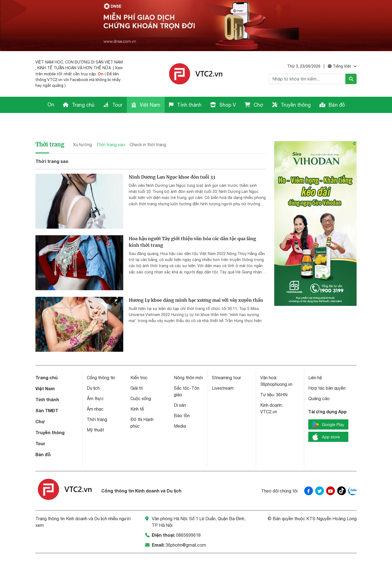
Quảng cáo (319, 384)
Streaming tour (226, 363)
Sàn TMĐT (47, 396)
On (101, 74)
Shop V (223, 105)
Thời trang (50, 130)
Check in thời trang (148, 130)
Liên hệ (315, 363)
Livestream (223, 373)
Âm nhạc (95, 394)
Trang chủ (79, 105)
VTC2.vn (269, 397)
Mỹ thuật (95, 415)
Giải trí (137, 373)
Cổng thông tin (101, 363)
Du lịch (93, 373)
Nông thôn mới (188, 363)
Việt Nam (146, 105)
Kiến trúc (139, 363)
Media (180, 411)
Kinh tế (137, 394)
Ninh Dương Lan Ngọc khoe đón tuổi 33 (172, 162)
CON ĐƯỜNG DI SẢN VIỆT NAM (94, 62)
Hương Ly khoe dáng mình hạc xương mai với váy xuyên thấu (196, 285)
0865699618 (188, 520)
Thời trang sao (111, 130)
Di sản (180, 390)
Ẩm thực (95, 384)
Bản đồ (332, 105)
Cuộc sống (141, 384)
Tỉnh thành (185, 105)
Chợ (254, 105)
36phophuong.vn (276, 369)
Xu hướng (82, 130)
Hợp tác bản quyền (327, 373)
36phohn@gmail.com (186, 530)
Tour (113, 105)
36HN (282, 380)
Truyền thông (292, 105)
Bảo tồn (182, 401)
